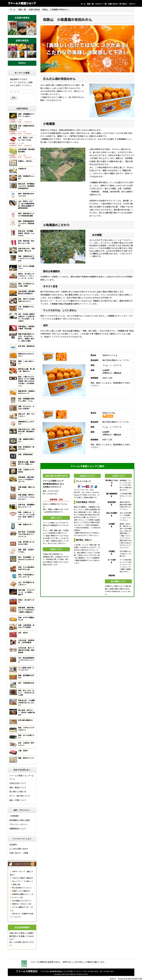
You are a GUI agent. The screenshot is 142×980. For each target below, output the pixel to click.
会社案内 (13, 844)
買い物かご (123, 4)
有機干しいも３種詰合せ (20, 891)
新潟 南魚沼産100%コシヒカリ (26, 195)
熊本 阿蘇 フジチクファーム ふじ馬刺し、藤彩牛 (26, 592)
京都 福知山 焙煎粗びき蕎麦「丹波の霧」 (26, 327)
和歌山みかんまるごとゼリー (26, 355)
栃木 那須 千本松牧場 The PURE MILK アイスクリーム (26, 534)
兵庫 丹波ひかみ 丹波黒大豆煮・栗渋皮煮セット (26, 431)
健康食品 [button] (22, 63)
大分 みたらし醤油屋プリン (26, 267)
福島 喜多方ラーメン (26, 758)
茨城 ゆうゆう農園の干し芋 (26, 619)
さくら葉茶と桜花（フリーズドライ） (26, 669)
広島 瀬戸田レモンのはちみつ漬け (26, 543)
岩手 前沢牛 (23, 633)
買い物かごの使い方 (18, 792)
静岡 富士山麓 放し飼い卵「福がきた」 (26, 370)
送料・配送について (18, 787)
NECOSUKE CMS (135, 979)
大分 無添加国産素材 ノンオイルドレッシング (27, 660)
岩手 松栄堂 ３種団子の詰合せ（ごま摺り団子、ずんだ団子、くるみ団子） (26, 317)
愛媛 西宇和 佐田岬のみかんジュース (26, 392)
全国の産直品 (34, 9)
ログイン (132, 4)
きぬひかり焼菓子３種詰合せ (22, 878)
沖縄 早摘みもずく (25, 524)
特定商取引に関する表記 (20, 820)
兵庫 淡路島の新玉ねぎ (26, 127)
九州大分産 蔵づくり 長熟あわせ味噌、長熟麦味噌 (27, 650)
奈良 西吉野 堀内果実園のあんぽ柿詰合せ (26, 292)
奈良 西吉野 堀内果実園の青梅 (26, 150)
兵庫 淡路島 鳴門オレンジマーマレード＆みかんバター (26, 497)
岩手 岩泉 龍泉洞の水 (26, 346)
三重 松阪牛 (23, 750)
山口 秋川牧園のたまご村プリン (26, 583)
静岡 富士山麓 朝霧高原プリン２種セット (26, 463)
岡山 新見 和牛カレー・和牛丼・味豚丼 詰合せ (26, 712)
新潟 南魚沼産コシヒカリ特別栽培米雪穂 (26, 214)
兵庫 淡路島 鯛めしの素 (26, 488)
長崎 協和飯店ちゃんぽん (26, 177)
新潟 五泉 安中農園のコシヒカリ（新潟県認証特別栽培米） (26, 186)
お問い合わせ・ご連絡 (19, 853)
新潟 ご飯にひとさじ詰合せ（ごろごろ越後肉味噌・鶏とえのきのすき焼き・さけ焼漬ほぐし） (26, 381)
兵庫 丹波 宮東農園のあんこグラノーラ (26, 506)
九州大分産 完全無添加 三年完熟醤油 (26, 641)
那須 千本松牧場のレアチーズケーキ (26, 576)
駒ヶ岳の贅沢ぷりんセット (21, 888)
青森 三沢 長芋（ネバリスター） (26, 415)
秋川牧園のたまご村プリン (21, 901)
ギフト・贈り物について (20, 796)
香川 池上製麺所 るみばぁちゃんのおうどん (26, 559)
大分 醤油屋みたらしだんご (26, 308)
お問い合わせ (113, 4)
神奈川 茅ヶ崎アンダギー (26, 601)
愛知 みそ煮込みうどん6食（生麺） (26, 285)
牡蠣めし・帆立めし (25, 161)
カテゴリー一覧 (101, 4)
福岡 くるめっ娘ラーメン (26, 362)
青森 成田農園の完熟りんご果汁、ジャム (26, 400)
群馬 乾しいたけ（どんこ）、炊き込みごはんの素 (26, 693)
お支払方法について (18, 783)
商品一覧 (90, 4)
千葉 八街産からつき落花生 (26, 471)
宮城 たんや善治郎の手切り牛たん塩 (26, 568)
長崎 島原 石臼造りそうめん (26, 551)
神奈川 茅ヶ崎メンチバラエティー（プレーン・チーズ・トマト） (26, 276)
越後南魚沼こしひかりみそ (26, 423)
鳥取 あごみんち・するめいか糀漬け (26, 407)
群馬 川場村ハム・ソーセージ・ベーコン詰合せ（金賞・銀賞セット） (26, 516)
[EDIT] (113, 979)
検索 (14, 97)
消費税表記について (18, 829)
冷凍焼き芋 (22, 169)
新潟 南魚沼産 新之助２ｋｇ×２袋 (26, 242)
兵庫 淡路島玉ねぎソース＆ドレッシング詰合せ (26, 258)
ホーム (83, 4)
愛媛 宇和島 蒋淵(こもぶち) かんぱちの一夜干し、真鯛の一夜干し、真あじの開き (26, 337)
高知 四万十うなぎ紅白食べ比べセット (26, 300)
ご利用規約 (14, 816)
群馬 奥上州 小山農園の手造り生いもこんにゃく (26, 703)
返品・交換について (18, 800)
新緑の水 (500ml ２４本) (21, 904)
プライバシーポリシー (19, 824)
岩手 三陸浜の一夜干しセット (26, 744)
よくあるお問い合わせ (19, 849)
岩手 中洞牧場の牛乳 (26, 683)
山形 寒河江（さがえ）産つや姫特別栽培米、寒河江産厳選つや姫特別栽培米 (26, 205)
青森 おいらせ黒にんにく (26, 736)
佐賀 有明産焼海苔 (25, 454)
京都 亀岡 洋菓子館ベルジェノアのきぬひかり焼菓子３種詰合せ (26, 610)
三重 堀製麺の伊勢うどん (26, 440)
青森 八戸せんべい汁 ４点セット (27, 729)
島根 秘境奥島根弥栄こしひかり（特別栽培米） (26, 223)
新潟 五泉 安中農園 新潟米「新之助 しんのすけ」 (26, 233)
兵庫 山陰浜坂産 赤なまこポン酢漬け (26, 626)
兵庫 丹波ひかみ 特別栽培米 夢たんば (26, 250)
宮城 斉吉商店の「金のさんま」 (26, 448)
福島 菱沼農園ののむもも (26, 676)
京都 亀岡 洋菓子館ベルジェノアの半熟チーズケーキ (26, 479)
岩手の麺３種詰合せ (25, 720)
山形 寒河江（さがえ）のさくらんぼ (25, 139)
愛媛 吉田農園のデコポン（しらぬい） (26, 115)
